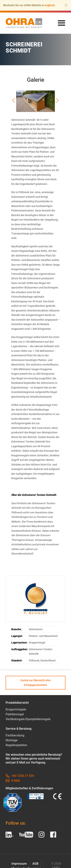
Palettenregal (15, 714)
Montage (12, 740)
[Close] (66, 5)
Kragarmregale (16, 709)
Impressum (19, 864)
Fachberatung (15, 735)
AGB (35, 864)
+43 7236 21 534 (20, 776)
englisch (50, 5)
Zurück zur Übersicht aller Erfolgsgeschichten (36, 683)
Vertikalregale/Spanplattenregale (28, 719)
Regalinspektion (16, 745)
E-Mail (13, 781)
